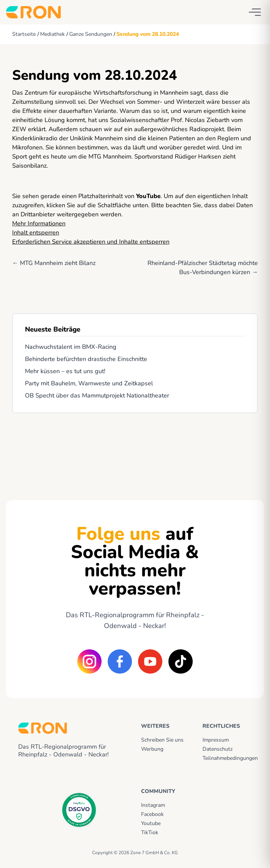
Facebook (152, 814)
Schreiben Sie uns (162, 740)
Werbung (152, 749)
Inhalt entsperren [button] (36, 233)
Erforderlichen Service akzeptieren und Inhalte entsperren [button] (91, 242)
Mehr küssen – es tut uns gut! (65, 371)
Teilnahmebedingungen (227, 758)
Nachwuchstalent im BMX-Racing (71, 347)
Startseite (24, 34)
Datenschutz (218, 749)
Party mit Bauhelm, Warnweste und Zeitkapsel (89, 383)
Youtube (151, 823)
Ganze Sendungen (91, 34)
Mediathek (52, 34)
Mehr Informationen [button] (39, 223)
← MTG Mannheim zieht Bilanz (54, 263)
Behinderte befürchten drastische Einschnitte (86, 359)
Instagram (153, 805)
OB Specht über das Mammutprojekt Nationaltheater (97, 395)
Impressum (216, 740)
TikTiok (150, 833)
